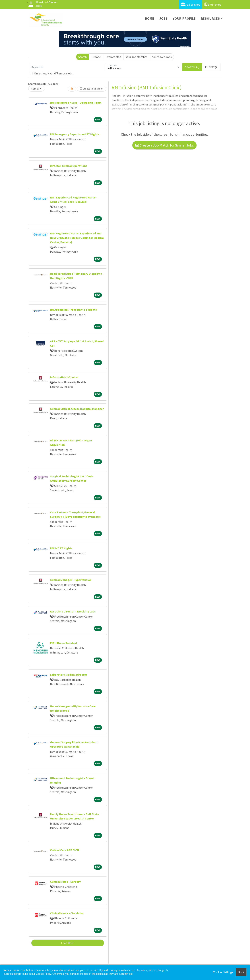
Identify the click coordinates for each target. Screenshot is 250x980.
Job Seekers (191, 4)
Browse (96, 57)
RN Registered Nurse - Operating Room (76, 103)
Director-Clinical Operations (69, 166)
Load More (68, 943)
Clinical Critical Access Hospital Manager (77, 409)
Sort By (35, 89)
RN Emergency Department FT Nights (75, 134)
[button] (211, 67)
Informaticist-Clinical (64, 377)
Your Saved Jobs (162, 57)
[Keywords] (68, 67)
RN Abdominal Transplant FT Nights (73, 310)
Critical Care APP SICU (65, 850)
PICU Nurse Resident (64, 643)
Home (150, 18)
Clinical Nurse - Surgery (65, 882)
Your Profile (184, 18)
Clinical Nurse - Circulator (67, 913)
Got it (241, 972)
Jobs (164, 18)
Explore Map (113, 57)
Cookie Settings (223, 972)
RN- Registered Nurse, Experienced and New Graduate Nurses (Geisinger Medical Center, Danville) (77, 238)
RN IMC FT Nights (61, 548)
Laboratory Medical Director (69, 675)
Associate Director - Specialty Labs (73, 611)
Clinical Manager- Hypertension (71, 580)
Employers (213, 4)
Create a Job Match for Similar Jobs (164, 145)
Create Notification (92, 89)
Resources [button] (210, 18)
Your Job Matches (137, 57)
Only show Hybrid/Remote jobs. (54, 73)
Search (82, 57)
